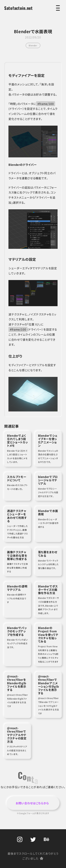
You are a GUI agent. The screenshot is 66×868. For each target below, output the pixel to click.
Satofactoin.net (18, 8)
